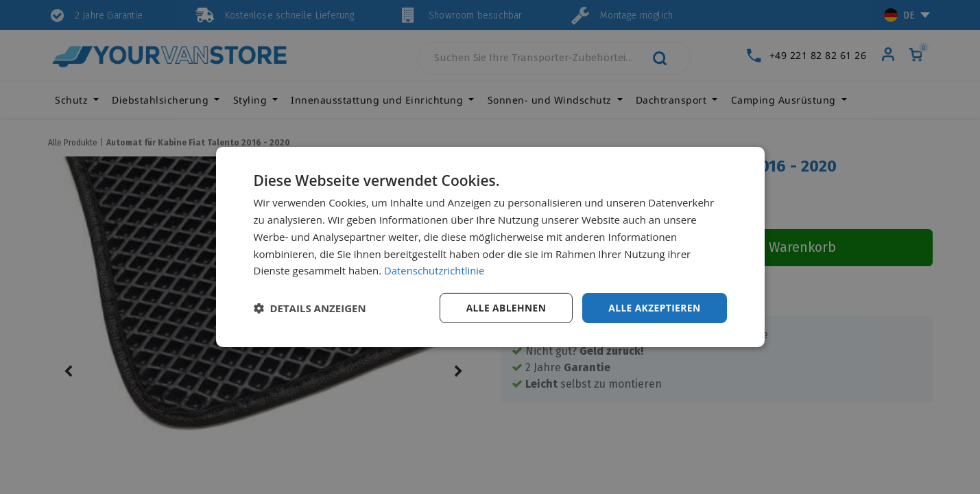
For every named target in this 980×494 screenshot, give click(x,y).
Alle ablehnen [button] (504, 308)
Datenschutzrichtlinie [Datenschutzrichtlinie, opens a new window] (435, 270)
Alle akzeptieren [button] (654, 308)
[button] (310, 308)
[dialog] (490, 247)
